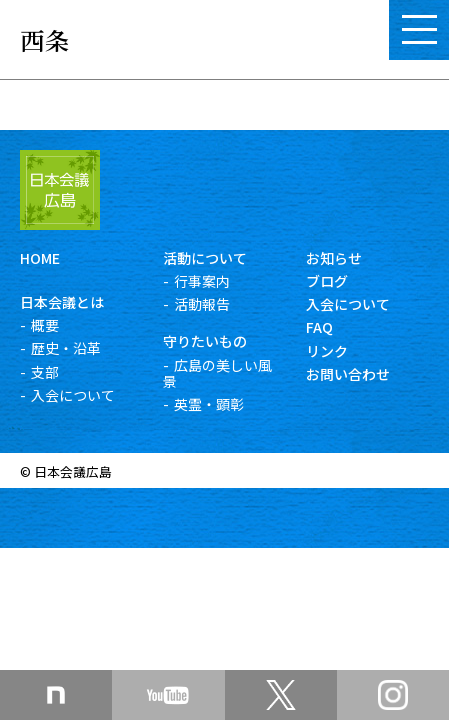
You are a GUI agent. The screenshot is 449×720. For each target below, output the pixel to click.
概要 (45, 325)
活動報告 (202, 304)
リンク (327, 351)
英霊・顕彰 (209, 404)
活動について (205, 258)
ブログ (327, 281)
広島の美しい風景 (217, 373)
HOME (40, 258)
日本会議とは (62, 302)
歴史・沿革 (66, 348)
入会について (73, 395)
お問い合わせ (348, 374)
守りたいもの (205, 341)
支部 (45, 372)
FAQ (319, 327)
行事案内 (202, 281)
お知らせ (334, 258)
